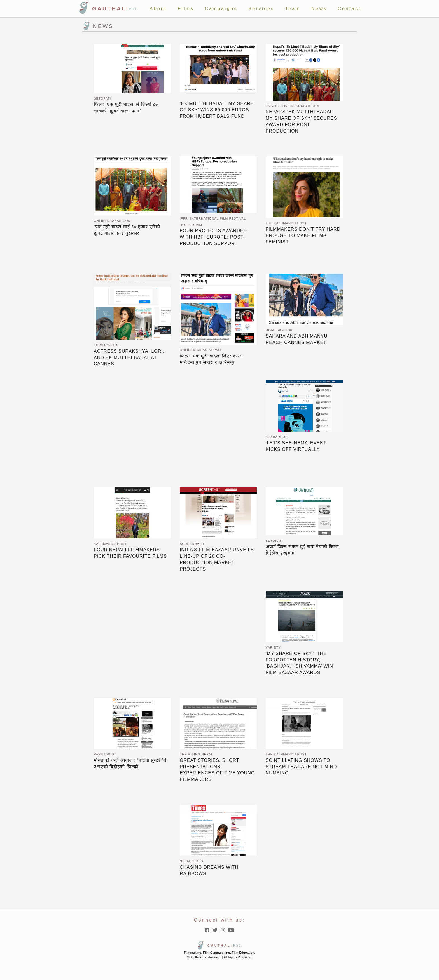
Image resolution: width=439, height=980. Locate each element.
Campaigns (221, 9)
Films (186, 9)
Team (293, 9)
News (319, 9)
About (158, 9)
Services (261, 9)
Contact (350, 9)
